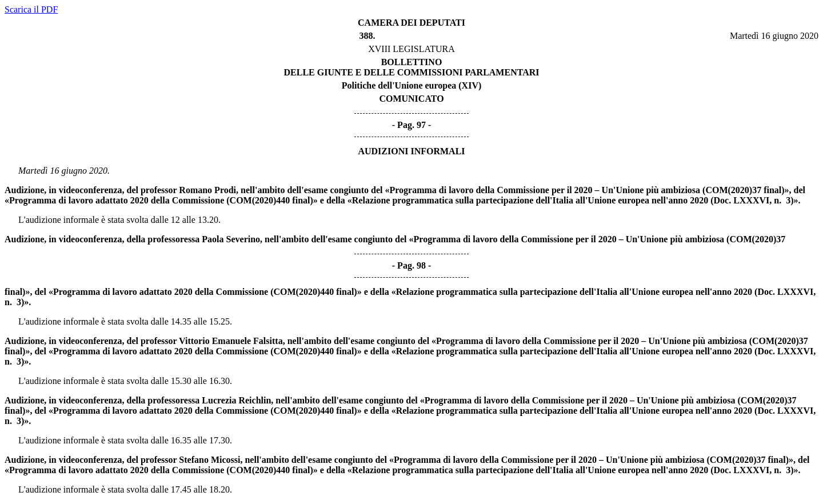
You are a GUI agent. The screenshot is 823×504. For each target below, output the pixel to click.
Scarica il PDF (31, 9)
